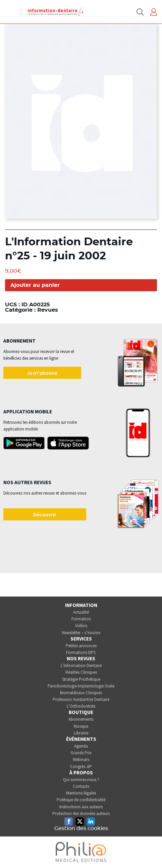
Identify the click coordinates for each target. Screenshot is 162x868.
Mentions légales (81, 793)
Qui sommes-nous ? (81, 780)
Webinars (81, 759)
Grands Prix (81, 753)
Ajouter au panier (35, 285)
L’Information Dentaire (81, 666)
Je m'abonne (42, 373)
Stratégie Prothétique (81, 679)
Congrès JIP (81, 767)
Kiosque (81, 726)
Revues (48, 310)
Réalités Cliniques (81, 672)
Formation (81, 619)
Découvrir (45, 514)
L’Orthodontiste (81, 706)
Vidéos (81, 626)
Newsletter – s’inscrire (81, 633)
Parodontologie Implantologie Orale (81, 686)
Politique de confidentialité (81, 800)
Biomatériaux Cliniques (81, 693)
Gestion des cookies (81, 828)
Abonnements (81, 719)
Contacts (81, 786)
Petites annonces (81, 646)
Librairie (81, 733)
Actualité (81, 612)
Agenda (81, 746)
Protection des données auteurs (81, 813)
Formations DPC (81, 652)
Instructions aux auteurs (81, 807)
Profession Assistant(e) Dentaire (81, 699)
